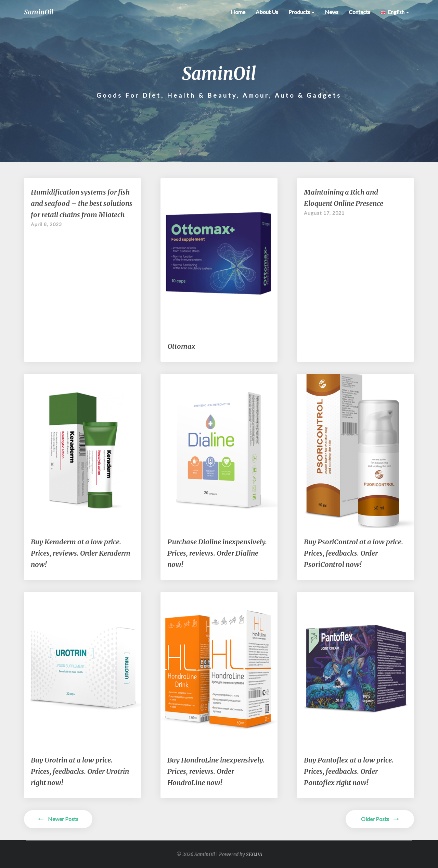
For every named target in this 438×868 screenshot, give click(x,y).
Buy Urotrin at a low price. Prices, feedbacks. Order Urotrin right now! (80, 771)
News (332, 12)
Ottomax (181, 346)
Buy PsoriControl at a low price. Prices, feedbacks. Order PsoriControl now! (353, 553)
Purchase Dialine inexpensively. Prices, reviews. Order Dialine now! (217, 553)
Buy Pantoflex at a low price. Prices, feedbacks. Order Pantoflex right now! (349, 771)
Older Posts (380, 819)
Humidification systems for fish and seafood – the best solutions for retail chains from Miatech (82, 203)
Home (238, 12)
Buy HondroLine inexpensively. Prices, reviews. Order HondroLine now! (216, 771)
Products (301, 12)
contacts (359, 12)
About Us (267, 12)
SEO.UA (254, 854)
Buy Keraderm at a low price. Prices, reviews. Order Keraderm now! (81, 553)
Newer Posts (58, 819)
